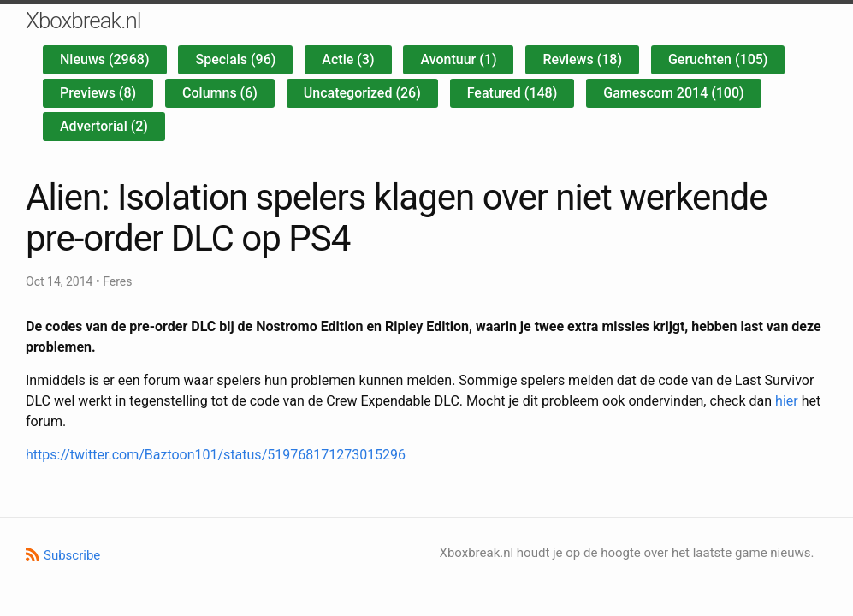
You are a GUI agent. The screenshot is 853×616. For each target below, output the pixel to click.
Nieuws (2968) (105, 59)
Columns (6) (220, 93)
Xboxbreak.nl (83, 21)
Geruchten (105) (718, 59)
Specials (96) (235, 59)
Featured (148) (512, 93)
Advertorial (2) (104, 126)
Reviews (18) (582, 59)
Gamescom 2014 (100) (673, 93)
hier (787, 401)
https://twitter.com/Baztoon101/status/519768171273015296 (216, 455)
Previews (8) (98, 93)
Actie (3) (348, 59)
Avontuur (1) (458, 59)
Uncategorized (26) (362, 93)
